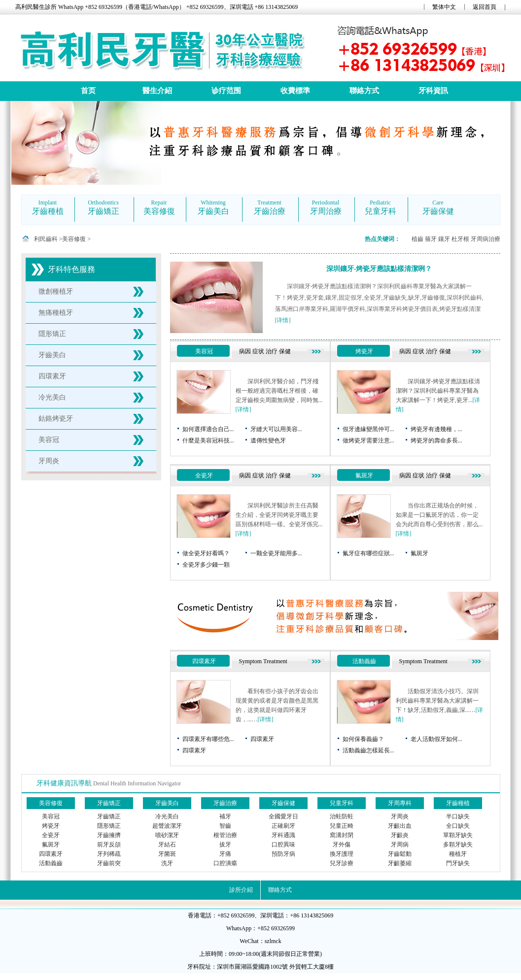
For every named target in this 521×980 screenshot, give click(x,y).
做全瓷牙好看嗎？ (206, 553)
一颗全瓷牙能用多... (276, 553)
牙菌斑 (167, 854)
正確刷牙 (283, 826)
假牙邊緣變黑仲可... (368, 429)
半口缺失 (458, 816)
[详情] (283, 320)
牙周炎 (49, 461)
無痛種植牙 (56, 313)
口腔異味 (283, 845)
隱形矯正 (52, 334)
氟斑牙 (364, 475)
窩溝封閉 (342, 835)
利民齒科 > (48, 239)
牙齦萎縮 (400, 863)
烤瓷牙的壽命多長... (436, 440)
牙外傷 (342, 845)
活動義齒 (364, 661)
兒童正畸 (342, 826)
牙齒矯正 (109, 816)
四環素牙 (52, 376)
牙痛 (225, 854)
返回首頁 (485, 7)
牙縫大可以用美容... (276, 429)
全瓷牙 (204, 475)
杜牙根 (460, 239)
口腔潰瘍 (225, 863)
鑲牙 (444, 239)
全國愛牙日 (283, 816)
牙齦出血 (400, 826)
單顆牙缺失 (458, 835)
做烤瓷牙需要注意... (368, 440)
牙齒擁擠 (109, 835)
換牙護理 (342, 854)
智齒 (225, 826)
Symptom (251, 661)
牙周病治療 (486, 239)
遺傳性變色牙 (268, 440)
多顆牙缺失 (458, 845)
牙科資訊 (433, 91)
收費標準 (295, 91)
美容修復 (74, 239)
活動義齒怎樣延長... (368, 750)
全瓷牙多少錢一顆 (206, 565)
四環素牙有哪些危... (208, 739)
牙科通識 (283, 835)
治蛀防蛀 (342, 816)
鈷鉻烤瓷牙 (56, 419)
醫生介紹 (157, 91)
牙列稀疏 (109, 854)
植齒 (417, 239)
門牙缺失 (458, 863)
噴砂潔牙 (167, 835)
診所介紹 (241, 890)
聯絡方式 (364, 91)
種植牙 (458, 854)
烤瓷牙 (364, 351)
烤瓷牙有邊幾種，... (436, 429)
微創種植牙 (56, 291)
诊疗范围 (226, 91)
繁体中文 (444, 7)
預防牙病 (283, 854)
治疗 (272, 351)
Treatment (275, 661)
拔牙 (225, 845)
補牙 (225, 816)
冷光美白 (52, 397)
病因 (245, 351)
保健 (285, 351)
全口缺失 (458, 826)
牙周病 (400, 845)
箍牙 (431, 239)
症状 (258, 351)
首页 (88, 91)
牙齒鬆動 (400, 854)
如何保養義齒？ (363, 739)
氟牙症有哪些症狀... (368, 553)
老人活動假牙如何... (436, 739)
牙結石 (167, 845)
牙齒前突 (109, 863)
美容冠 (49, 440)
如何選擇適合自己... (208, 429)
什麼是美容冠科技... (208, 440)
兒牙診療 (342, 863)
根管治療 (225, 835)
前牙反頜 (109, 845)
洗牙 (167, 863)
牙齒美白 (52, 355)
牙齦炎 (400, 835)
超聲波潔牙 (167, 826)
